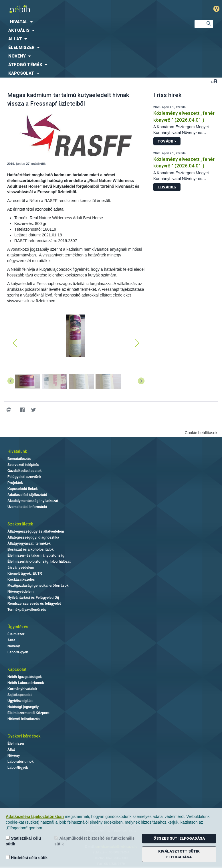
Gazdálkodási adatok (24, 471)
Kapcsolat (17, 669)
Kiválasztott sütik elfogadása (179, 854)
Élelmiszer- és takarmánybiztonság (36, 555)
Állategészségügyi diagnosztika (33, 537)
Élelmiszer (16, 634)
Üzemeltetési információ (27, 507)
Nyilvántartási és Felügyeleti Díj (33, 598)
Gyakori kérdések (24, 736)
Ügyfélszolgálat (20, 701)
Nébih (74, 9)
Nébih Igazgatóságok (25, 677)
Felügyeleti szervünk (24, 477)
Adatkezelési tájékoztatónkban (35, 816)
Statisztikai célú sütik (23, 841)
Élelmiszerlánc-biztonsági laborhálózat (39, 561)
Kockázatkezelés (21, 580)
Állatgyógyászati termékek (29, 543)
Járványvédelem (21, 568)
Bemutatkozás (19, 459)
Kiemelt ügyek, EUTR (25, 574)
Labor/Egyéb (18, 652)
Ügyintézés (18, 627)
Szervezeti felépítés (23, 465)
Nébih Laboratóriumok (26, 683)
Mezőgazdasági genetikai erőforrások (38, 586)
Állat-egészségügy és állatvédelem (36, 531)
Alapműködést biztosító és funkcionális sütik (94, 841)
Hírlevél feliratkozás (24, 719)
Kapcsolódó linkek (23, 489)
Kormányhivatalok (22, 689)
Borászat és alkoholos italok (30, 549)
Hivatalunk (17, 451)
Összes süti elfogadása (179, 838)
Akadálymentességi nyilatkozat (33, 501)
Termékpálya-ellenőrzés (27, 610)
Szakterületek (20, 524)
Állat (11, 640)
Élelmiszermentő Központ (28, 713)
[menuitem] (93, 22)
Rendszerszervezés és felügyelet (34, 604)
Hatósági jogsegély (23, 707)
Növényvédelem (20, 592)
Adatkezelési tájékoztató (27, 495)
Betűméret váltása (214, 81)
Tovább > (167, 141)
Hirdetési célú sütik (27, 858)
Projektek (15, 483)
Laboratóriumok (20, 762)
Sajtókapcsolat (20, 695)
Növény (14, 646)
